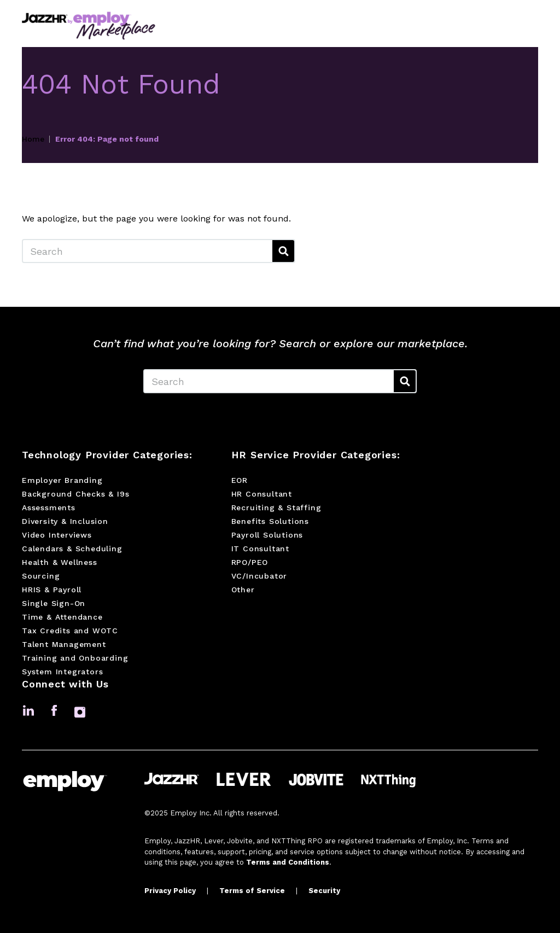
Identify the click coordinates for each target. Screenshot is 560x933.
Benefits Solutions (270, 521)
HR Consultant (262, 494)
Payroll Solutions (267, 535)
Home (33, 139)
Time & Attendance (62, 617)
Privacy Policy (170, 891)
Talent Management (64, 644)
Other (243, 590)
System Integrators (62, 672)
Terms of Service (252, 891)
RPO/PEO (250, 562)
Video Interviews (57, 535)
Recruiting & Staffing (276, 508)
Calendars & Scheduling (72, 549)
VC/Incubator (259, 576)
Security (324, 891)
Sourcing (41, 576)
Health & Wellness (60, 562)
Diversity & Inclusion (65, 521)
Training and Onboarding (75, 658)
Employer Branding (62, 480)
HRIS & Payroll (52, 590)
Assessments (49, 508)
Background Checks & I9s (75, 494)
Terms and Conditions (288, 862)
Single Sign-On (54, 603)
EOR (240, 480)
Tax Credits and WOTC (70, 631)
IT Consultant (260, 549)
